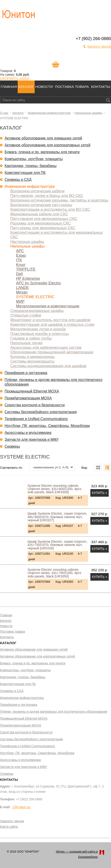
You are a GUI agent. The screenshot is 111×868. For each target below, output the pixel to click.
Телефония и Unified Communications (36, 419)
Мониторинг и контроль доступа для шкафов (50, 320)
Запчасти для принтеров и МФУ (32, 440)
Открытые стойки (26, 315)
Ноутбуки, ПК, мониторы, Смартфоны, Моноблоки (47, 426)
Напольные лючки (26, 343)
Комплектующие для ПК (25, 173)
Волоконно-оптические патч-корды (41, 205)
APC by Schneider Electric (39, 283)
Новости (44, 87)
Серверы (12, 446)
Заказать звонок (99, 46)
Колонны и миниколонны (32, 357)
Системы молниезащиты (32, 361)
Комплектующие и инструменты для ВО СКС (50, 209)
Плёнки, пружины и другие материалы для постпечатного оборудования (54, 382)
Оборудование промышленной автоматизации (52, 352)
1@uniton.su (21, 807)
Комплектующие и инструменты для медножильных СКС (57, 235)
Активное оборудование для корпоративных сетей (47, 145)
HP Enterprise (28, 278)
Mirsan (22, 292)
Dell (19, 274)
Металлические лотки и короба (38, 329)
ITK (19, 260)
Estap (21, 255)
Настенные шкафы (27, 242)
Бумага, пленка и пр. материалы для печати (42, 152)
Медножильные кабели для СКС (39, 214)
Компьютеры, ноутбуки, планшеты (34, 159)
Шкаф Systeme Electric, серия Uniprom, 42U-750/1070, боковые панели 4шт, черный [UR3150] (57, 545)
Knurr (21, 265)
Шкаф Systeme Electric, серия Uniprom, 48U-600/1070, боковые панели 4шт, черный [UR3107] (57, 517)
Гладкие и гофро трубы (31, 338)
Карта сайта (9, 827)
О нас (4, 113)
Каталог (26, 87)
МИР (20, 301)
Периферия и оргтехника (26, 373)
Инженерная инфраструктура (49, 113)
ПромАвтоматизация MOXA (28, 398)
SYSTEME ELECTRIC (35, 297)
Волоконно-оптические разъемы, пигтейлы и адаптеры (59, 200)
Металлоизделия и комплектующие (48, 306)
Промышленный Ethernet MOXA (32, 391)
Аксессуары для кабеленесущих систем (46, 347)
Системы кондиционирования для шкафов (48, 366)
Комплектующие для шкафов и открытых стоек (52, 324)
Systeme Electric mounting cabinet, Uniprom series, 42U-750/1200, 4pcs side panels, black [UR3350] (54, 573)
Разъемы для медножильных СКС (41, 223)
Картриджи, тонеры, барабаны (31, 166)
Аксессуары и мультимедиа (28, 433)
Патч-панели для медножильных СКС (44, 219)
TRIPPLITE (26, 269)
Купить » (100, 493)
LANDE (22, 288)
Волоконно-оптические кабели (37, 191)
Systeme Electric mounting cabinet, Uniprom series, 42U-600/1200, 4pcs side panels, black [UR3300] (54, 489)
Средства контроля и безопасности (35, 405)
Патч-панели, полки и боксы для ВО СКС (47, 196)
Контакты (101, 87)
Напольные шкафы (89, 113)
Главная (9, 87)
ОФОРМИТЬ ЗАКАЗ (15, 78)
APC (20, 251)
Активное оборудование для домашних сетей (43, 138)
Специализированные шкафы (37, 311)
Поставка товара (72, 87)
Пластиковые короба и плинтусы (40, 334)
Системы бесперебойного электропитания (41, 412)
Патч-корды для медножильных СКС (43, 228)
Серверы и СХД (18, 180)
